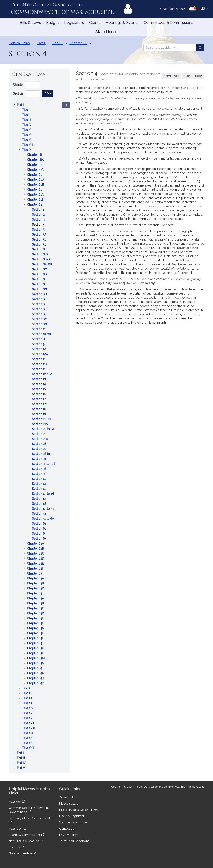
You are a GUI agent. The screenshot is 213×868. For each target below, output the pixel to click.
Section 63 (40, 534)
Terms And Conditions (74, 841)
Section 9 (39, 344)
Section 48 (40, 504)
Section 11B (40, 369)
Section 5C (40, 244)
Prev (189, 76)
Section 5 (39, 230)
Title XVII (28, 723)
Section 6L (40, 314)
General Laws (19, 43)
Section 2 (39, 215)
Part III (21, 758)
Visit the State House (73, 822)
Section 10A (40, 354)
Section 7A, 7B (42, 334)
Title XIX (28, 733)
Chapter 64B (36, 603)
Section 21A (40, 424)
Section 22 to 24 (43, 429)
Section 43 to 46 (43, 494)
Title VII (27, 140)
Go (49, 93)
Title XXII (28, 748)
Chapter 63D (36, 588)
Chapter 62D (36, 559)
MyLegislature (69, 804)
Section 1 (38, 210)
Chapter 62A (36, 544)
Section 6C (40, 269)
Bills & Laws (30, 23)
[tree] (39, 436)
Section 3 (39, 220)
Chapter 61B (36, 200)
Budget (53, 23)
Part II (21, 753)
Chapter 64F (36, 623)
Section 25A (40, 439)
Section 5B (40, 239)
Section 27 (39, 449)
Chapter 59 (35, 165)
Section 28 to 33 (43, 454)
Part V (21, 768)
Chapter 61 (35, 190)
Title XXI (28, 743)
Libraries (16, 847)
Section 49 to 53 (43, 509)
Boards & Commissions (27, 835)
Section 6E (40, 279)
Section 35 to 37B (44, 464)
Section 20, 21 (42, 419)
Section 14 (39, 384)
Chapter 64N (36, 663)
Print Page (172, 76)
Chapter (18, 85)
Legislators (74, 23)
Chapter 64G (36, 628)
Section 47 (39, 499)
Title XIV (28, 708)
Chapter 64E (36, 618)
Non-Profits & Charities (26, 841)
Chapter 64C (36, 608)
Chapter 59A (36, 170)
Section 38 (40, 469)
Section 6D (40, 274)
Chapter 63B (36, 583)
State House (106, 32)
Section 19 (39, 414)
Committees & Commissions (168, 23)
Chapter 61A (36, 195)
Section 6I (39, 299)
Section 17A (40, 404)
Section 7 (39, 329)
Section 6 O (40, 254)
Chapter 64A (36, 598)
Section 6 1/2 (41, 259)
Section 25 (39, 434)
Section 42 (40, 489)
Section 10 (39, 349)
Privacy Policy (69, 835)
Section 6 (39, 249)
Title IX (27, 150)
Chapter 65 (35, 668)
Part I (21, 105)
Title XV (28, 713)
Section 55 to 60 (43, 519)
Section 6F (40, 284)
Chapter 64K (36, 648)
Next (199, 76)
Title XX (28, 738)
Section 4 (39, 225)
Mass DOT (18, 829)
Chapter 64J (36, 643)
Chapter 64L (36, 653)
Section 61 (39, 524)
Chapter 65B (36, 678)
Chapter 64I (35, 638)
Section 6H (40, 294)
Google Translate (22, 853)
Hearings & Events (122, 23)
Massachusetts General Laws (79, 810)
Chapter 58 (35, 155)
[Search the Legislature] (200, 48)
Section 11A (40, 364)
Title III (27, 120)
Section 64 (40, 539)
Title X (27, 688)
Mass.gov (17, 802)
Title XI (27, 693)
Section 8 (39, 339)
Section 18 (39, 409)
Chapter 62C (36, 554)
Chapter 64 (35, 593)
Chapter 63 (35, 573)
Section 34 (40, 459)
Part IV (22, 763)
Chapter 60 (35, 175)
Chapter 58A (36, 160)
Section (18, 93)
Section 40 (40, 479)
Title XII (27, 698)
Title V (27, 130)
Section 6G (40, 289)
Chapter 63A (36, 578)
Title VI (27, 135)
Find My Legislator (72, 816)
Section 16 (39, 394)
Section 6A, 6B (42, 264)
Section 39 (40, 474)
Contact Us (67, 829)
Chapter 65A (36, 673)
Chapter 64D (36, 613)
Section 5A (40, 234)
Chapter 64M (36, 658)
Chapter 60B (36, 185)
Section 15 (39, 389)
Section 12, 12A (42, 374)
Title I (26, 110)
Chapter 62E (36, 564)
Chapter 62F (36, 568)
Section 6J (40, 304)
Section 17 (39, 399)
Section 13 (39, 379)
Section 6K (40, 309)
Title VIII (28, 145)
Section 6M (40, 319)
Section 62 (40, 529)
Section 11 (39, 359)
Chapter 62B (36, 549)
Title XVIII (29, 728)
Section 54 (39, 514)
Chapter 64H (36, 633)
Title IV (27, 125)
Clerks (95, 23)
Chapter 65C (36, 683)
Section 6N (40, 324)
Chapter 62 (35, 205)
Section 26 (40, 444)
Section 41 (39, 484)
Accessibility (68, 797)
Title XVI (28, 718)
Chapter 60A (36, 180)
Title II (26, 115)
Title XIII (28, 703)
